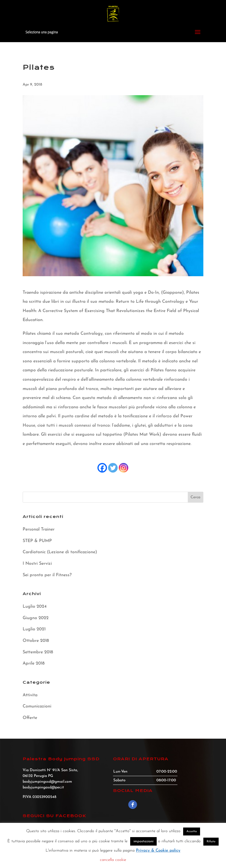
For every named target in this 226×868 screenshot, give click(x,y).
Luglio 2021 (34, 629)
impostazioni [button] (143, 841)
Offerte (30, 718)
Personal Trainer (39, 529)
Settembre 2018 (38, 652)
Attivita (30, 695)
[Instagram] (124, 468)
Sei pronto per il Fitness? (47, 575)
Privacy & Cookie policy (158, 851)
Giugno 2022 (36, 618)
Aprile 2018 (34, 663)
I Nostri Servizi (37, 564)
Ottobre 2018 (36, 641)
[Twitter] (113, 468)
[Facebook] (102, 468)
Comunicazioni (37, 706)
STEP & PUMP (37, 541)
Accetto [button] (192, 831)
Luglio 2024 (35, 607)
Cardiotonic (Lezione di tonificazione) (60, 552)
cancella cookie (113, 860)
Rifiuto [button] (211, 842)
